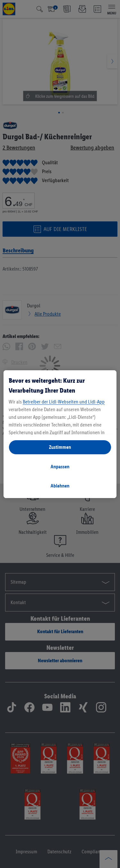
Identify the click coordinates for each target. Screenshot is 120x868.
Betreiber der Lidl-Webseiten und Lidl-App (64, 402)
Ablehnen (60, 486)
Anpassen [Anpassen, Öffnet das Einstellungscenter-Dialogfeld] (60, 467)
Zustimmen (60, 447)
